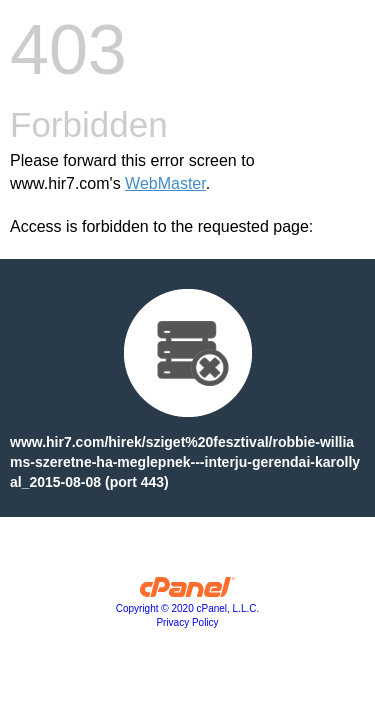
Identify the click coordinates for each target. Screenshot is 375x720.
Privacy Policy (187, 622)
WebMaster (165, 183)
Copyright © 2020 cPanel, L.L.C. (188, 608)
